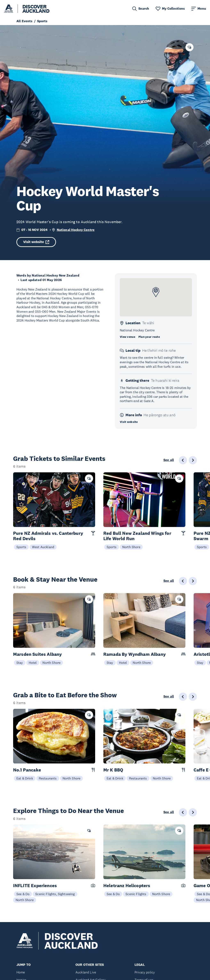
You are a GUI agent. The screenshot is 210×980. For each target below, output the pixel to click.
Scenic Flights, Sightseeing (55, 894)
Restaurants (48, 778)
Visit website (36, 242)
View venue (127, 337)
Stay (20, 663)
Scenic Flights (136, 894)
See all (169, 460)
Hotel (33, 663)
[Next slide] (193, 460)
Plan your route (149, 337)
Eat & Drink (25, 778)
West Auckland (43, 547)
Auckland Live (86, 972)
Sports (21, 547)
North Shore (131, 547)
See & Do (23, 894)
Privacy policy (145, 972)
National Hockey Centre (76, 230)
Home (21, 972)
